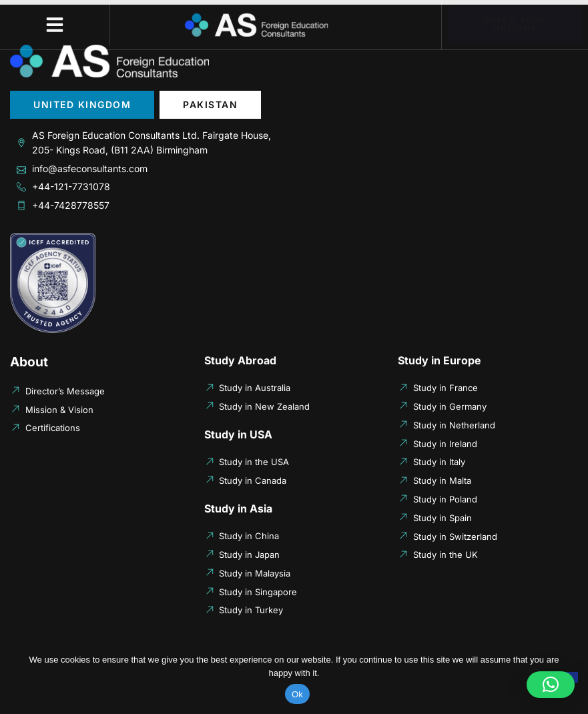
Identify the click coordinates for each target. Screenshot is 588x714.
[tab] (82, 105)
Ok (297, 694)
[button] (55, 25)
